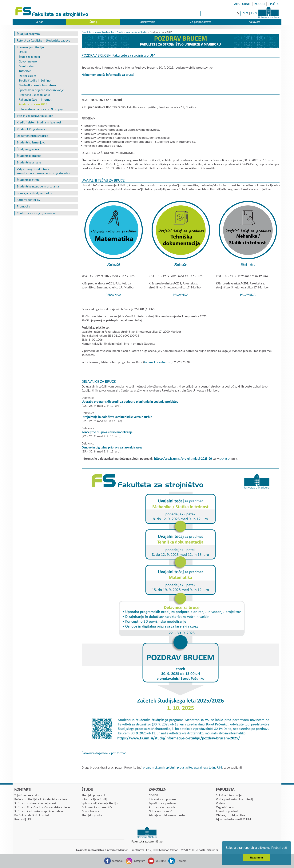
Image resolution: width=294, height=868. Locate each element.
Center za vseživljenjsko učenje (37, 213)
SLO (246, 13)
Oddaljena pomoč (160, 811)
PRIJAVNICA (113, 295)
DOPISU (225, 459)
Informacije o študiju (30, 47)
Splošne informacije (229, 795)
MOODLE (259, 4)
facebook (118, 861)
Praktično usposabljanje (34, 95)
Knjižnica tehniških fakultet (32, 815)
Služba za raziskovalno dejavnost (35, 803)
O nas (40, 22)
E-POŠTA (273, 4)
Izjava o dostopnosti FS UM (233, 819)
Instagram (139, 861)
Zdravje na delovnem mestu (167, 815)
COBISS (153, 795)
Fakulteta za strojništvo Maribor (98, 32)
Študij (93, 22)
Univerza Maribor (268, 12)
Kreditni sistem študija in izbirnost (39, 122)
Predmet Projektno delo (33, 129)
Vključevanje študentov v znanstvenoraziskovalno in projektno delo (44, 171)
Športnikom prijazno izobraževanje (41, 90)
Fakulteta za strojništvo (52, 12)
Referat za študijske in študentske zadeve (44, 40)
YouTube (161, 861)
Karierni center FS (28, 200)
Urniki (23, 52)
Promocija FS (23, 819)
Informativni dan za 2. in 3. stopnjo (42, 109)
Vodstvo (221, 803)
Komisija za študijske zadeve (35, 193)
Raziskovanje (147, 22)
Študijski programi (29, 34)
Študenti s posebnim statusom (39, 85)
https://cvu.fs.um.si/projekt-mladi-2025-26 (183, 459)
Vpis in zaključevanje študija (35, 116)
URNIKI (247, 4)
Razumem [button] (256, 858)
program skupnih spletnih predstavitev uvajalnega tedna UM (183, 768)
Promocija (24, 206)
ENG (254, 13)
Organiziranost (225, 807)
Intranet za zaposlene (163, 799)
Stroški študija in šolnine (35, 80)
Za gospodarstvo (201, 22)
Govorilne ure (28, 61)
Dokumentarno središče (33, 136)
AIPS (237, 4)
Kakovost (254, 22)
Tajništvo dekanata (27, 795)
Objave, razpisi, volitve (230, 815)
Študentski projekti (29, 156)
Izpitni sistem (28, 76)
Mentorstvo (27, 66)
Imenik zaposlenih (228, 811)
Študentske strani (28, 180)
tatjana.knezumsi (157, 362)
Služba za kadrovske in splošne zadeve (39, 811)
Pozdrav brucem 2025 (33, 104)
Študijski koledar (30, 57)
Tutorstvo (25, 71)
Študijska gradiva (28, 149)
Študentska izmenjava (31, 142)
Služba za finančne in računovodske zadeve (42, 807)
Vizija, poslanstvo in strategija (235, 799)
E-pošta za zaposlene (162, 803)
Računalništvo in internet (35, 100)
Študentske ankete (29, 162)
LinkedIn (181, 861)
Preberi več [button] (279, 848)
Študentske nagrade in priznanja (38, 186)
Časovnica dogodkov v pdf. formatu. (105, 753)
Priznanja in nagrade (162, 807)
